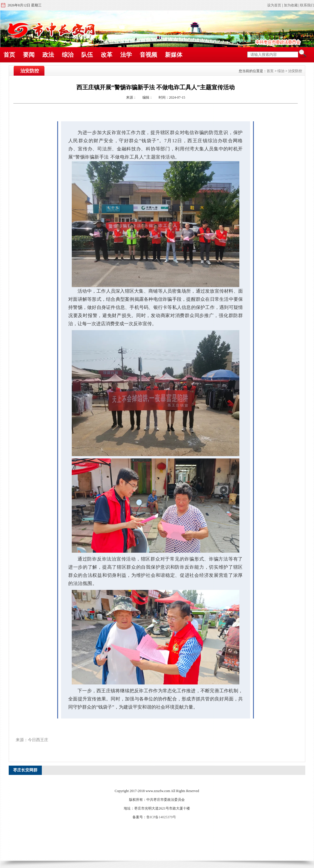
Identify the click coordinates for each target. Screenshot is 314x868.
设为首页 (274, 5)
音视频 (148, 55)
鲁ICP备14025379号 (161, 817)
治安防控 (295, 71)
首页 (9, 55)
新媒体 (174, 55)
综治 (68, 55)
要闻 (29, 55)
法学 (126, 55)
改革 (107, 55)
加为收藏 (291, 5)
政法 (48, 55)
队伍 (87, 55)
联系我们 (307, 5)
